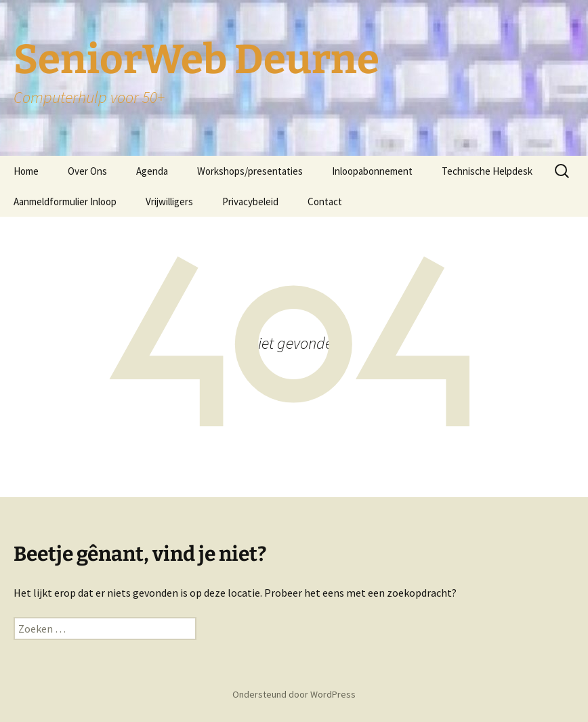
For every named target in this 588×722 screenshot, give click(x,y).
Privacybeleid (250, 201)
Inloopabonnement (372, 171)
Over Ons (87, 171)
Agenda (152, 171)
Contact (325, 201)
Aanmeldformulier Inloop (65, 201)
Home (26, 171)
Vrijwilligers (169, 201)
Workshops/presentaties (250, 171)
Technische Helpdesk (487, 171)
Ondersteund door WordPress (294, 694)
